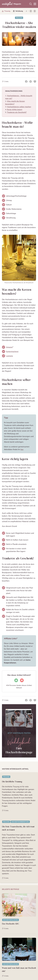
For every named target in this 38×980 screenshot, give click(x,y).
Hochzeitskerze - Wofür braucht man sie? (17, 125)
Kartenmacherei (12, 351)
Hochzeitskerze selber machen (19, 107)
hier (22, 449)
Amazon (9, 347)
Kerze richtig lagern (15, 110)
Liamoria (9, 356)
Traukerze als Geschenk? (17, 112)
